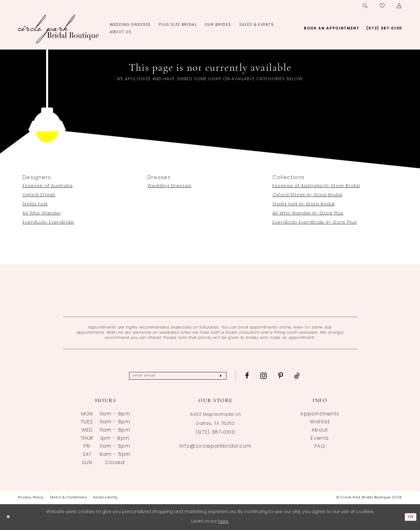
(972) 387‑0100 (215, 432)
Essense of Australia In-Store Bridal (316, 186)
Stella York (35, 204)
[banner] (58, 29)
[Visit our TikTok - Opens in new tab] (308, 376)
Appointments (320, 414)
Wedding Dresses (169, 186)
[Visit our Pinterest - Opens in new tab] (291, 376)
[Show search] (365, 6)
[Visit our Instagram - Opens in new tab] (274, 376)
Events (320, 439)
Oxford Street (39, 195)
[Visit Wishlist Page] (382, 6)
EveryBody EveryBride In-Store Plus (314, 223)
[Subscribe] (230, 376)
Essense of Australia (48, 186)
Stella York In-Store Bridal (304, 204)
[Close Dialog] (9, 517)
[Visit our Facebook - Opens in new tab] (258, 376)
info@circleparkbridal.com (215, 446)
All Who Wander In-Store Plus (308, 213)
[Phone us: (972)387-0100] (384, 29)
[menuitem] (365, 6)
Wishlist (320, 422)
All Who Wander (42, 213)
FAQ (320, 446)
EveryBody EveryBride (48, 223)
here (223, 522)
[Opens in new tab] (210, 291)
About (320, 430)
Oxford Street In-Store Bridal (307, 195)
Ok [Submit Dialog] (410, 517)
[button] (399, 6)
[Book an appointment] (332, 29)
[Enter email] (178, 376)
